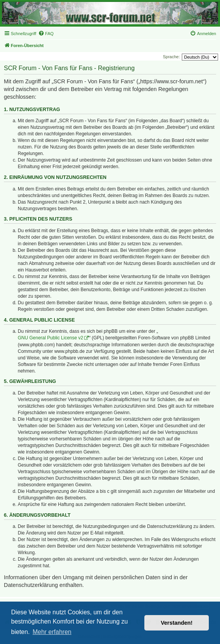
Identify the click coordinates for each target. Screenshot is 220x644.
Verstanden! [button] (177, 623)
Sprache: (171, 57)
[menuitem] (46, 34)
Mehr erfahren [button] (52, 632)
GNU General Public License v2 (50, 338)
